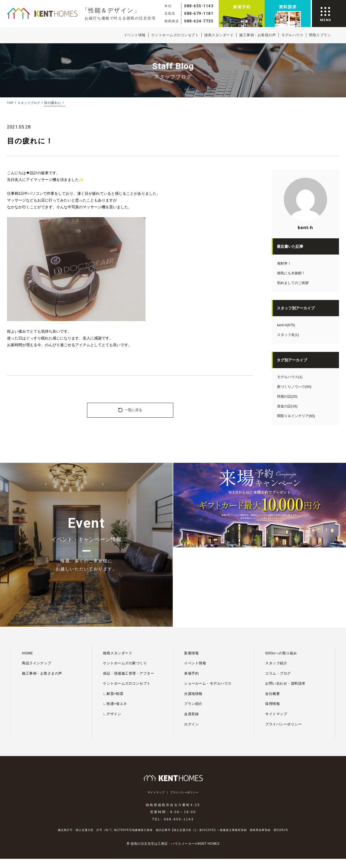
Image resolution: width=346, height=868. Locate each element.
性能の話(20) (287, 396)
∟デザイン (112, 635)
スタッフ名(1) (288, 335)
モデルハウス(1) (290, 377)
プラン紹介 (193, 625)
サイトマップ (276, 635)
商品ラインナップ (36, 584)
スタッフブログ (30, 103)
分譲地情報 (193, 615)
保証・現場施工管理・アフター (129, 594)
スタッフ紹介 (276, 584)
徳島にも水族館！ (291, 273)
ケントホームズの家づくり (125, 584)
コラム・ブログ (278, 594)
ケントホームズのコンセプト (175, 35)
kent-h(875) (286, 325)
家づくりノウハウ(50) (294, 387)
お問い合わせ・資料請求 (285, 604)
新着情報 (191, 574)
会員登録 (191, 635)
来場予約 (191, 594)
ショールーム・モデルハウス (208, 604)
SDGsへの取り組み (281, 574)
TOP (11, 103)
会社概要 (272, 615)
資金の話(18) (287, 406)
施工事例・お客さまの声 (42, 594)
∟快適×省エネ (115, 625)
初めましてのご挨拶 (293, 283)
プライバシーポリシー (283, 645)
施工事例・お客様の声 (257, 35)
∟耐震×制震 (113, 615)
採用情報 (272, 625)
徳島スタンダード (219, 35)
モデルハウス (292, 35)
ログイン (191, 645)
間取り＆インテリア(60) (296, 416)
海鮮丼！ (284, 263)
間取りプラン (320, 35)
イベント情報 (135, 35)
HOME (27, 574)
